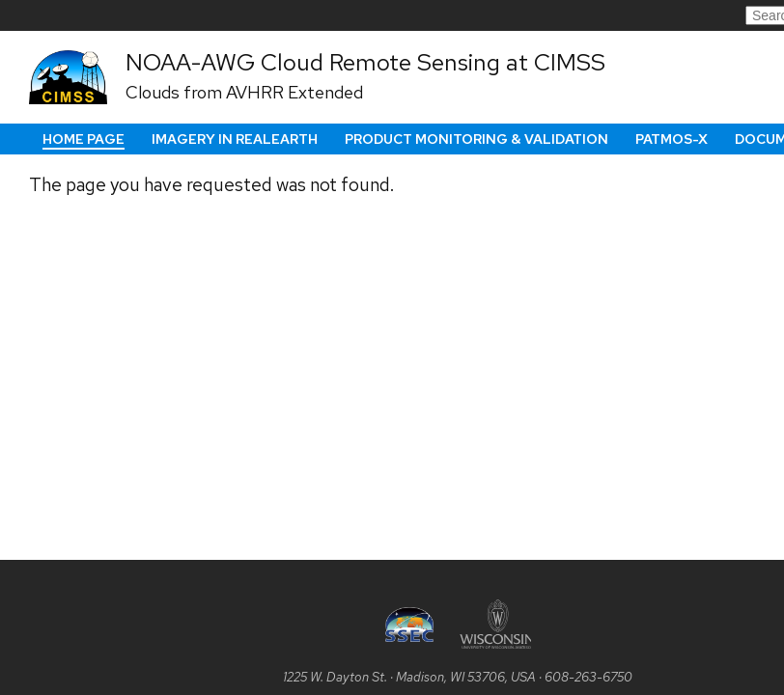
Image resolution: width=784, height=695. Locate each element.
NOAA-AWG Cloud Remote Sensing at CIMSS (365, 62)
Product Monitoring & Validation (476, 139)
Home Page (84, 139)
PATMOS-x (672, 139)
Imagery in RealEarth (235, 139)
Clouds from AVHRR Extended (244, 92)
